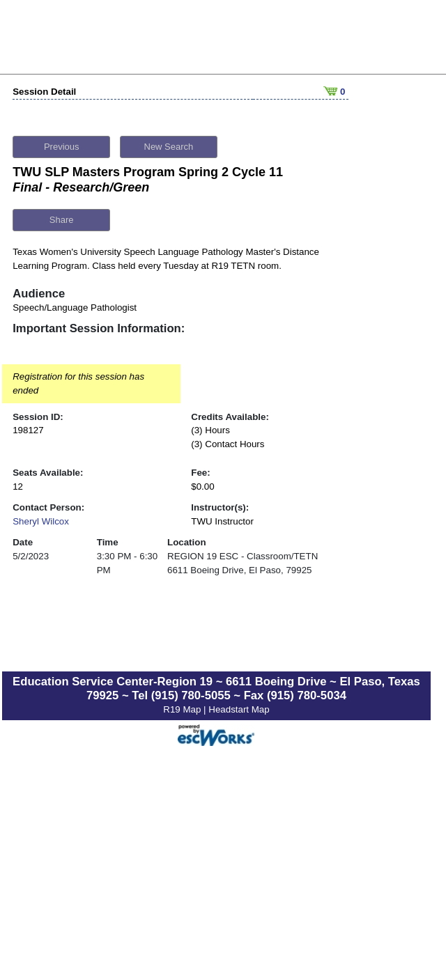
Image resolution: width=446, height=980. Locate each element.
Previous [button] (62, 143)
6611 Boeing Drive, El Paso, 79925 (239, 567)
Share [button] (62, 216)
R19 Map (183, 706)
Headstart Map (239, 706)
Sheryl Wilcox (41, 518)
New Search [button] (169, 143)
